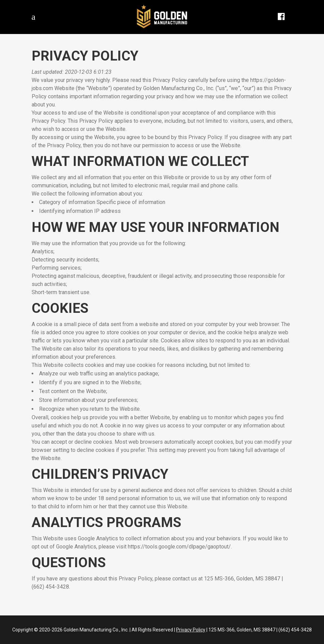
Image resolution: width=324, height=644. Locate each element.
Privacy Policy (191, 630)
